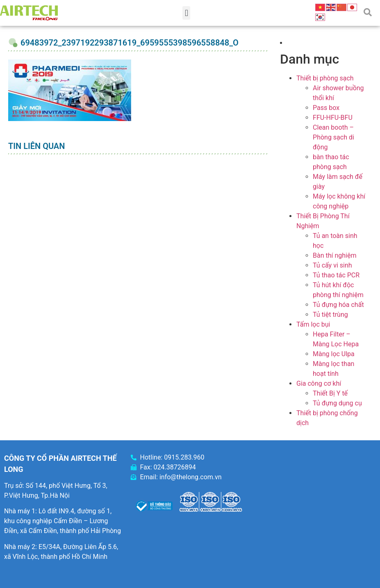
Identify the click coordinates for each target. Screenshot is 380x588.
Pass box (326, 108)
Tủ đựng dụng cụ (337, 403)
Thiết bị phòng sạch (325, 78)
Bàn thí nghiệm (335, 255)
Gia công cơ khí (319, 383)
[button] (186, 13)
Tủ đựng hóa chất (338, 305)
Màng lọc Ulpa (334, 354)
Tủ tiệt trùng (330, 315)
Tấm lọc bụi (313, 324)
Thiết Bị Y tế (330, 393)
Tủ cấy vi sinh (332, 265)
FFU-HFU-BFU (333, 118)
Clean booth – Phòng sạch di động (333, 137)
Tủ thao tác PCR (336, 275)
